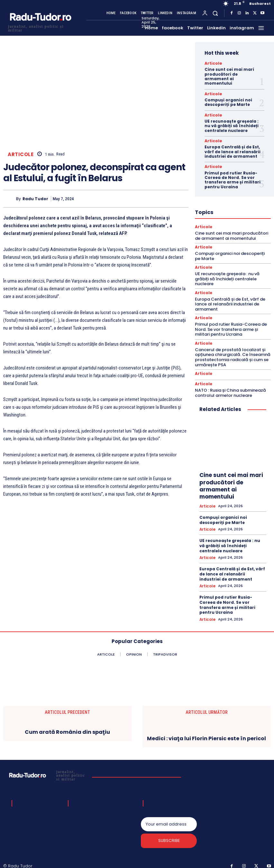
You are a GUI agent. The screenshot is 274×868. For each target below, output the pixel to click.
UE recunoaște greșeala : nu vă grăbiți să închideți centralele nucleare (232, 125)
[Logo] (40, 28)
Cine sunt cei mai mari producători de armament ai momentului (229, 76)
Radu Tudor (35, 199)
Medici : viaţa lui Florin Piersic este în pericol (206, 732)
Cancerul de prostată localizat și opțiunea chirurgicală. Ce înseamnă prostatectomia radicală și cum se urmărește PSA (233, 354)
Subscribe (169, 836)
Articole (21, 155)
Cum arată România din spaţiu (67, 726)
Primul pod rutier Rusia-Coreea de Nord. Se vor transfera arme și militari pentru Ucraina (233, 178)
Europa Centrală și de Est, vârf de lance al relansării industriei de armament (233, 150)
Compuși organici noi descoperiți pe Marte (228, 102)
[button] (215, 13)
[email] (169, 818)
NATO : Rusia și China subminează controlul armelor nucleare (230, 389)
